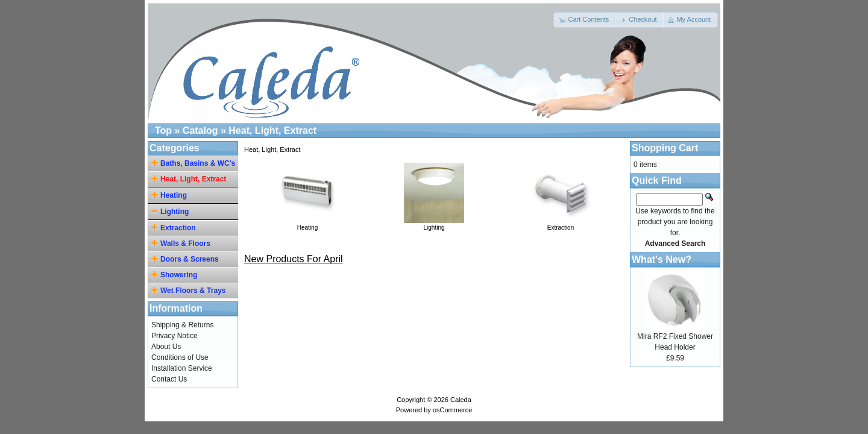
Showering (176, 275)
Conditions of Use (180, 357)
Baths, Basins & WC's (195, 163)
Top (163, 131)
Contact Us (169, 379)
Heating (307, 224)
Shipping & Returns (182, 325)
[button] (585, 20)
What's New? (662, 259)
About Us (166, 347)
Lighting (434, 224)
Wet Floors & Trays (190, 290)
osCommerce (452, 410)
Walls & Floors (183, 243)
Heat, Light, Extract (272, 131)
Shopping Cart (665, 148)
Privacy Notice (175, 336)
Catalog (200, 131)
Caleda (461, 400)
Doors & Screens (187, 259)
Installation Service (182, 368)
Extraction (561, 224)
